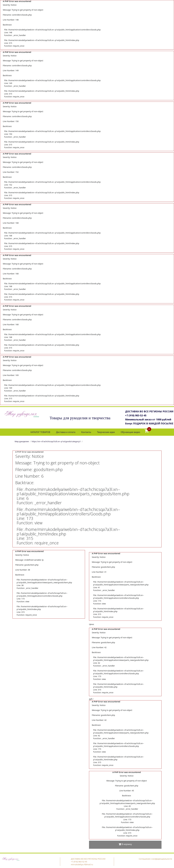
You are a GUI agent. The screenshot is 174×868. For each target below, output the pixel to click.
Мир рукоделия (22, 441)
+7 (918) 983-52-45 (136, 415)
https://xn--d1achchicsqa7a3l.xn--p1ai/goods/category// (56, 441)
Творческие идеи (106, 432)
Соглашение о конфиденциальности (155, 859)
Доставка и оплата (66, 432)
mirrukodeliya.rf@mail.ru (82, 864)
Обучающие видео (130, 432)
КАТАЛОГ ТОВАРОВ (40, 432)
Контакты (86, 432)
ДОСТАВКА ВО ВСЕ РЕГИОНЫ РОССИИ (149, 411)
